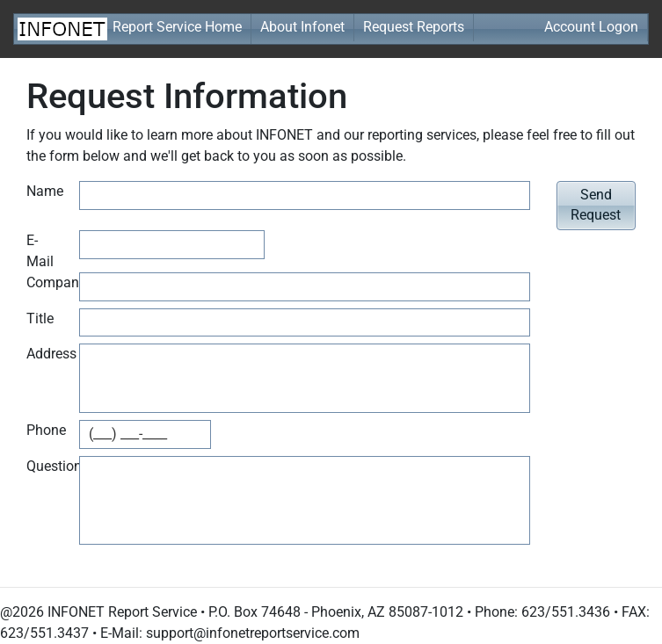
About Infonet (302, 27)
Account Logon (591, 27)
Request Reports (414, 27)
